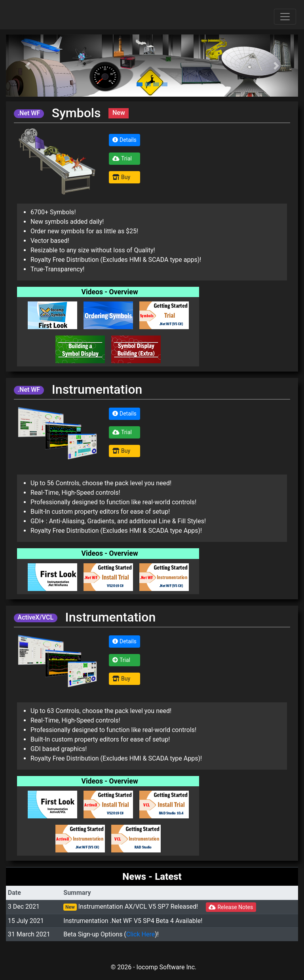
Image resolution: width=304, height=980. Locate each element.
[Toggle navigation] (285, 17)
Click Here (141, 934)
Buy (121, 177)
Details (124, 140)
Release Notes (231, 907)
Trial (122, 158)
